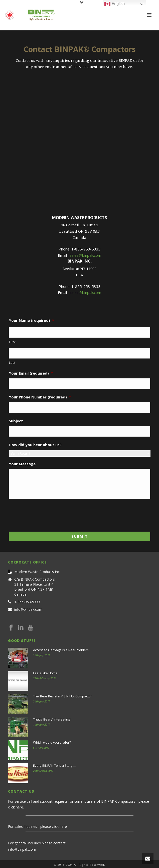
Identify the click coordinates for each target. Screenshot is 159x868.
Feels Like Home (45, 673)
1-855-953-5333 (27, 602)
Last (12, 363)
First (12, 342)
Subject (16, 421)
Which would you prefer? (52, 742)
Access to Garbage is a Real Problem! (61, 650)
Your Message (22, 464)
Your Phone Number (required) (40, 397)
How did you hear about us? (35, 445)
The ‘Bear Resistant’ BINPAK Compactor (62, 696)
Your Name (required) (31, 320)
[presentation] (47, 514)
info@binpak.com (28, 609)
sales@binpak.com (85, 255)
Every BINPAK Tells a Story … (55, 765)
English (115, 4)
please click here (54, 826)
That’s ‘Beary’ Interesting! (52, 719)
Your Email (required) (31, 373)
